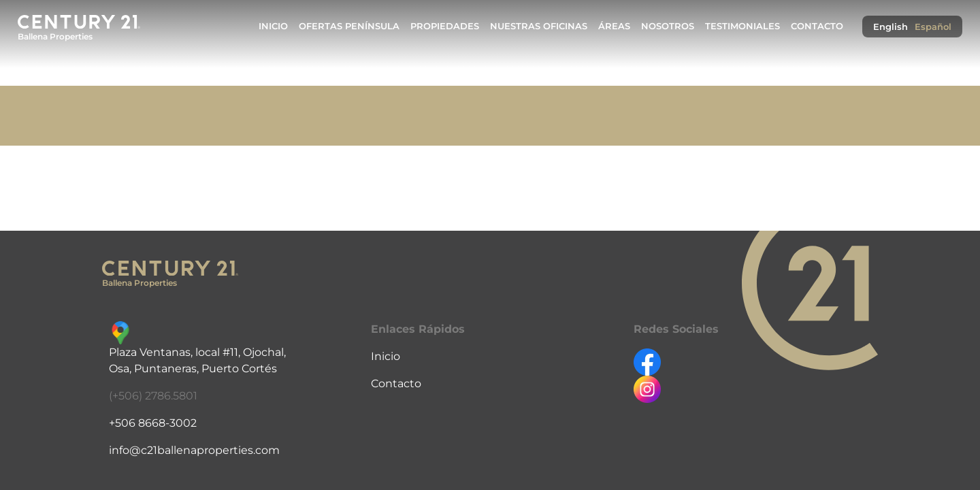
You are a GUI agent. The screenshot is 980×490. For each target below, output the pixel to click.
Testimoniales (742, 26)
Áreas (614, 26)
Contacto (817, 26)
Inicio (273, 26)
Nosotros (668, 26)
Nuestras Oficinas (539, 26)
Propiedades (445, 26)
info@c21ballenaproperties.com (194, 450)
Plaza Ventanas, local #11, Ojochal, (197, 352)
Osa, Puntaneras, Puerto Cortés (193, 369)
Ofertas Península (349, 26)
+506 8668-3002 (153, 423)
